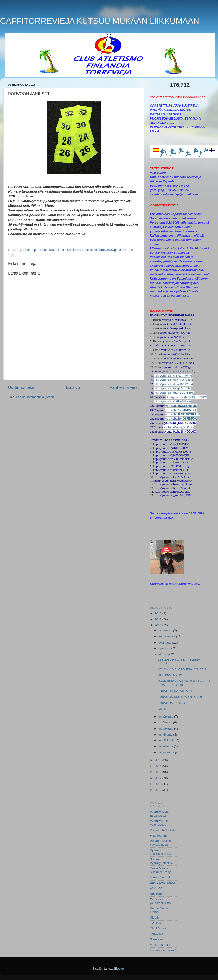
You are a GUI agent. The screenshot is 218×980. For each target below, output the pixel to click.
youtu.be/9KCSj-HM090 (181, 406)
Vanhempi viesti (125, 387)
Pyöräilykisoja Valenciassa (159, 823)
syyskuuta (166, 648)
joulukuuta (166, 630)
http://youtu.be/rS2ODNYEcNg (174, 393)
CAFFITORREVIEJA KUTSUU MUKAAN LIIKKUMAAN (100, 21)
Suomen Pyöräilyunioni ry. (161, 861)
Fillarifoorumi (159, 836)
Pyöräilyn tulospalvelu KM (161, 852)
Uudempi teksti (22, 387)
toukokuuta (166, 729)
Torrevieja (157, 934)
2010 (159, 790)
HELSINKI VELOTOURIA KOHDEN (182, 669)
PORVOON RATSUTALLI (175, 691)
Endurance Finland (163, 950)
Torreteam (157, 939)
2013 (159, 772)
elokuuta (165, 654)
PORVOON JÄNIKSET (173, 703)
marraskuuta (167, 636)
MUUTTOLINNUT (170, 675)
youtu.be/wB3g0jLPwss (179, 427)
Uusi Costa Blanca (162, 883)
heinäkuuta (166, 717)
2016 (159, 625)
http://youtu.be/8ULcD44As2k (174, 380)
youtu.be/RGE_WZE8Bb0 (183, 414)
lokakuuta (165, 643)
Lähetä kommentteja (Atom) (35, 397)
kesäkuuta (166, 722)
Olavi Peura (158, 928)
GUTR (162, 709)
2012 (159, 778)
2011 (159, 784)
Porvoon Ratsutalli (162, 830)
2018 (159, 613)
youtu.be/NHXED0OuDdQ (178, 371)
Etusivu (73, 387)
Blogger (119, 969)
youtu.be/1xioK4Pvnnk (181, 410)
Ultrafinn (156, 918)
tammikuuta (167, 752)
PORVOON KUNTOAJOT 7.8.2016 (181, 697)
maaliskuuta (167, 740)
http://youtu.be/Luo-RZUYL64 (174, 384)
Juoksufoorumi (160, 877)
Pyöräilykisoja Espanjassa (159, 813)
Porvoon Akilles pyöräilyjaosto (160, 843)
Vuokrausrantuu (161, 945)
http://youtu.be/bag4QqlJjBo (173, 388)
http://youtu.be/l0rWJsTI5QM (173, 376)
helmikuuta (166, 746)
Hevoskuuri (158, 894)
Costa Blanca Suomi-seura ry (160, 870)
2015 (159, 760)
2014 (159, 766)
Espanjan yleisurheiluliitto (160, 901)
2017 (159, 619)
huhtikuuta (166, 734)
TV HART (156, 923)
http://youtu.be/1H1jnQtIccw (173, 401)
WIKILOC (156, 888)
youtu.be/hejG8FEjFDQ (181, 419)
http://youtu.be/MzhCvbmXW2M (186, 397)
